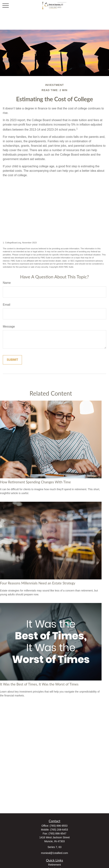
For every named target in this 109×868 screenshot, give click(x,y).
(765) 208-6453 (59, 830)
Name (7, 283)
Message (9, 327)
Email (7, 305)
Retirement (54, 865)
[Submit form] (12, 360)
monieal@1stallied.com (55, 853)
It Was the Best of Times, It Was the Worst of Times (39, 684)
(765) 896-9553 (59, 826)
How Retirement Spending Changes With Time (35, 482)
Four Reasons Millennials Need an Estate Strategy (38, 583)
